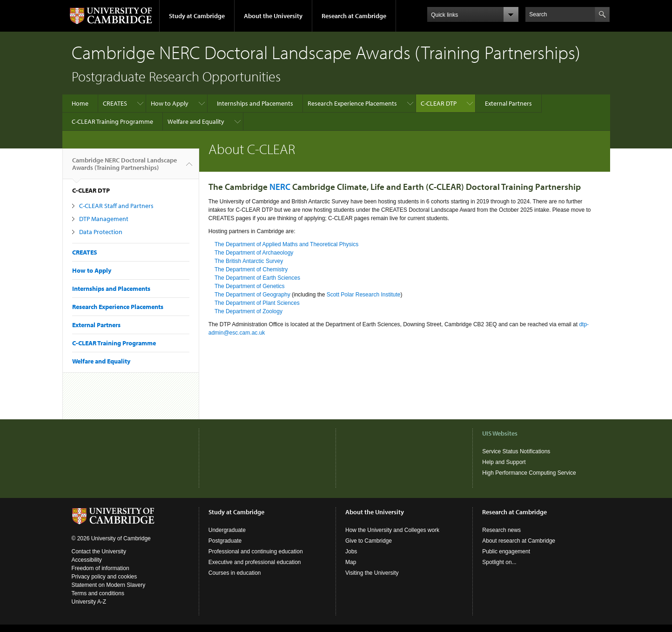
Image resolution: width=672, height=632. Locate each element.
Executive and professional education (255, 562)
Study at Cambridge (197, 16)
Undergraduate (227, 530)
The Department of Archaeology (254, 253)
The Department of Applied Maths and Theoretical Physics (286, 244)
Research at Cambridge (354, 16)
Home (80, 103)
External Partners (508, 103)
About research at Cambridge (519, 541)
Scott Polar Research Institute (364, 295)
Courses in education (235, 573)
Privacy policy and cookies (104, 577)
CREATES (115, 103)
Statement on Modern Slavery (109, 585)
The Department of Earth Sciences (257, 278)
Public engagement (506, 551)
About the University (273, 16)
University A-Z (89, 602)
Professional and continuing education (256, 551)
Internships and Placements (255, 103)
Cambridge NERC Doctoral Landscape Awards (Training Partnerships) (124, 168)
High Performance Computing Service (529, 473)
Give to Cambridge (369, 541)
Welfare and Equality (196, 121)
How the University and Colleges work (392, 530)
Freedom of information (101, 568)
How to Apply (170, 103)
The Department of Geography (252, 295)
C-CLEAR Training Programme (112, 121)
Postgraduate (225, 541)
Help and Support (504, 462)
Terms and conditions (98, 593)
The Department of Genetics (250, 286)
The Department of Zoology (249, 311)
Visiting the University (372, 573)
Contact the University (99, 551)
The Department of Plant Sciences (257, 303)
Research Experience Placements (352, 103)
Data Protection (101, 232)
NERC (280, 187)
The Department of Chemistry (251, 269)
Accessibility (87, 560)
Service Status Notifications (516, 451)
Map (351, 562)
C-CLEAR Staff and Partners (116, 206)
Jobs (351, 551)
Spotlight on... (499, 562)
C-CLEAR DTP (439, 103)
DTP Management (104, 219)
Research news (501, 530)
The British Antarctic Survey (249, 261)
